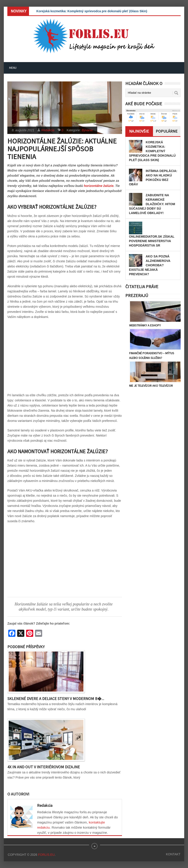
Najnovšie (139, 131)
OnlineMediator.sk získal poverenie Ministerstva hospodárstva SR (152, 241)
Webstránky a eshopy (145, 325)
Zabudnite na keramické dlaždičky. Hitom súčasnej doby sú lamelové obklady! (152, 204)
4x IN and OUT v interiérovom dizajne (44, 767)
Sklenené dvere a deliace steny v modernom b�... (56, 699)
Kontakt (173, 854)
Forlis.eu (46, 855)
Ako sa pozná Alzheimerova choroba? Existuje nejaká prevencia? (150, 265)
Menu (13, 68)
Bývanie (87, 130)
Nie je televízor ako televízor (151, 386)
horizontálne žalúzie (99, 186)
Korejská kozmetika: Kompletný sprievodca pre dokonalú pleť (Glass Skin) (92, 11)
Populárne (167, 131)
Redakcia (48, 130)
